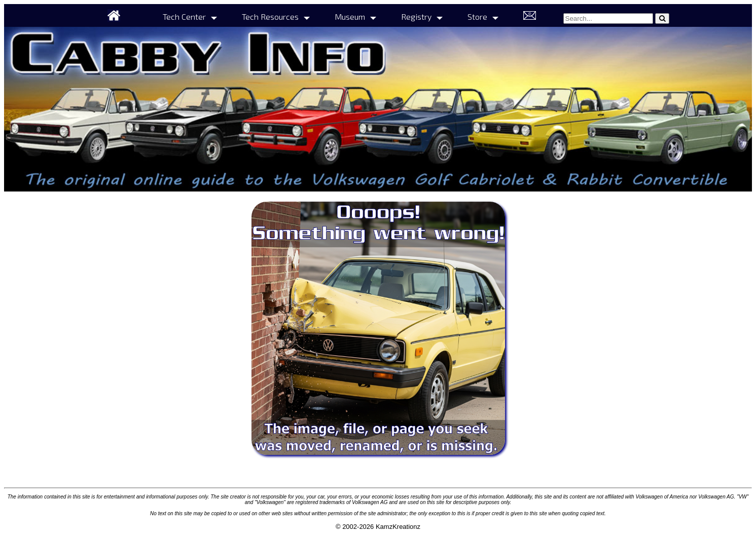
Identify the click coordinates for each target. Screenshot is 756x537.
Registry (416, 16)
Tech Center (184, 16)
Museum (350, 16)
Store (477, 16)
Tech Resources (270, 16)
